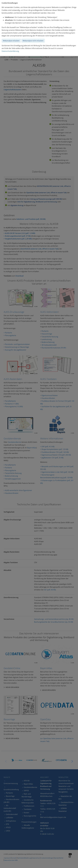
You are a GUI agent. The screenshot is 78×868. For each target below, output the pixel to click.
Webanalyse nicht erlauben (33, 41)
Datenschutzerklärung (10, 51)
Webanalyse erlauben (11, 41)
